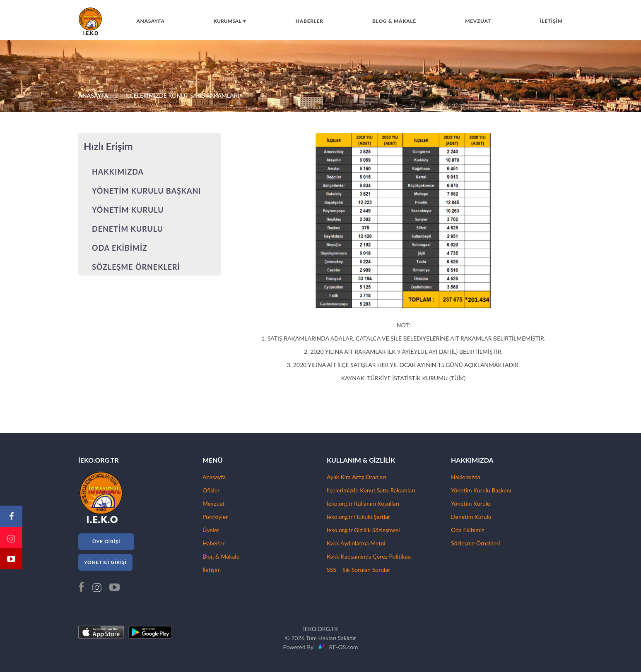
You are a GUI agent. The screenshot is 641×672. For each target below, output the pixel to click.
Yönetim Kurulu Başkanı (481, 490)
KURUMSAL (230, 21)
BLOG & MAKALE (394, 21)
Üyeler (211, 530)
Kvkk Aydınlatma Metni (356, 543)
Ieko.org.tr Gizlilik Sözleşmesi (363, 530)
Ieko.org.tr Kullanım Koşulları (363, 503)
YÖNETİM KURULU (128, 210)
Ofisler (211, 490)
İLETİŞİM (551, 21)
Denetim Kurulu (471, 517)
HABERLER (310, 21)
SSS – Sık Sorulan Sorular (358, 570)
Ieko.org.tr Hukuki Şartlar (358, 517)
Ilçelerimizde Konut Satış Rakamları (371, 490)
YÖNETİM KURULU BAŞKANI (147, 191)
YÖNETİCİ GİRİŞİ (105, 562)
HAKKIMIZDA (118, 172)
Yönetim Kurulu (471, 503)
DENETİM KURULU (128, 229)
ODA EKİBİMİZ (120, 248)
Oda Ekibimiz (467, 530)
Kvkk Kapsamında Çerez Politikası (369, 556)
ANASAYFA (150, 21)
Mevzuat (213, 503)
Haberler (214, 543)
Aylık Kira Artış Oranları (357, 477)
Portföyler (215, 517)
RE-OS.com (342, 647)
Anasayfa (214, 477)
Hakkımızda (466, 477)
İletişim (212, 570)
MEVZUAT (478, 21)
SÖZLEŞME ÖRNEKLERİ (136, 267)
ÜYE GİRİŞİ (106, 541)
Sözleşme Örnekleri (476, 543)
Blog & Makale (221, 556)
